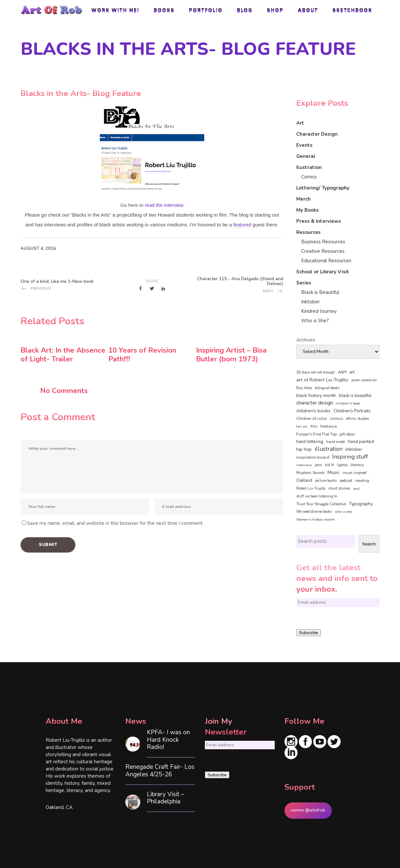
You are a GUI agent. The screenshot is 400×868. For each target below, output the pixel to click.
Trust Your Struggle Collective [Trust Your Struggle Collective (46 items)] (321, 504)
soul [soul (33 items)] (356, 488)
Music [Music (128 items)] (334, 472)
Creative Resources (323, 251)
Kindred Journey (319, 311)
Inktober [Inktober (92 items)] (354, 449)
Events (304, 145)
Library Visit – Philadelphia (166, 798)
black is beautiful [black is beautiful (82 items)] (355, 396)
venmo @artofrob (308, 810)
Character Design (317, 134)
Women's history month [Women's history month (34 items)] (315, 519)
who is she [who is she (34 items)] (343, 512)
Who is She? (315, 321)
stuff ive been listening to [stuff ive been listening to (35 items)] (317, 496)
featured (242, 225)
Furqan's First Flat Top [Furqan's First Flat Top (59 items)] (316, 434)
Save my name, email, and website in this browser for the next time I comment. (115, 523)
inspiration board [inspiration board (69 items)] (313, 457)
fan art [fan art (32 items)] (302, 426)
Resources (308, 232)
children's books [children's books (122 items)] (313, 411)
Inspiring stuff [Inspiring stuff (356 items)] (350, 457)
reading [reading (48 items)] (362, 480)
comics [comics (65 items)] (337, 418)
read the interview (164, 205)
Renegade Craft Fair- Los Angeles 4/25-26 (160, 771)
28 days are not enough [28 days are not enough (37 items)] (316, 372)
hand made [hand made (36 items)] (336, 442)
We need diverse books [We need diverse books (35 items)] (314, 512)
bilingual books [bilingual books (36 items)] (327, 388)
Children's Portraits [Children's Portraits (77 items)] (352, 411)
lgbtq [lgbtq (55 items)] (342, 465)
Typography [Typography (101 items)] (361, 504)
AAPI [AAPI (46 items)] (342, 372)
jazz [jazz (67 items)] (318, 465)
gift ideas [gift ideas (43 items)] (347, 434)
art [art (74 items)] (352, 372)
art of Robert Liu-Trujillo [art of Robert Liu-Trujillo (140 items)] (322, 380)
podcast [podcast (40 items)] (346, 481)
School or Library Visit (323, 272)
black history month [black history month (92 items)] (316, 396)
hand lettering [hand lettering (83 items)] (310, 442)
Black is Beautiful (320, 292)
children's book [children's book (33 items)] (348, 403)
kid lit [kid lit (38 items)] (330, 465)
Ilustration (309, 167)
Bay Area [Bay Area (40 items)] (304, 388)
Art (300, 123)
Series (304, 283)
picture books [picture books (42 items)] (326, 480)
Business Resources (323, 242)
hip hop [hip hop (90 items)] (304, 449)
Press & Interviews (319, 221)
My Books (308, 210)
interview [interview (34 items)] (304, 465)
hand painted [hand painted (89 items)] (361, 442)
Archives (306, 340)
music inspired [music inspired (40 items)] (354, 473)
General (306, 156)
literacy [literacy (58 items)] (357, 465)
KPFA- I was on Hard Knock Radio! (168, 740)
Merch (303, 199)
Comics (309, 177)
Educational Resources (326, 261)
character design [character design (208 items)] (315, 403)
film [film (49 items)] (314, 426)
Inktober (310, 302)
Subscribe (308, 633)
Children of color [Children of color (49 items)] (312, 419)
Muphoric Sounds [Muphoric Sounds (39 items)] (310, 473)
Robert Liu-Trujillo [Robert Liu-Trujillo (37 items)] (311, 488)
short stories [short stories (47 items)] (339, 488)
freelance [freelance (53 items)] (329, 426)
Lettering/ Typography (323, 188)
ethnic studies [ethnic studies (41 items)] (357, 419)
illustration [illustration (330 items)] (329, 449)
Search (369, 544)
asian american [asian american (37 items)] (364, 380)
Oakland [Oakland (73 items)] (304, 480)
